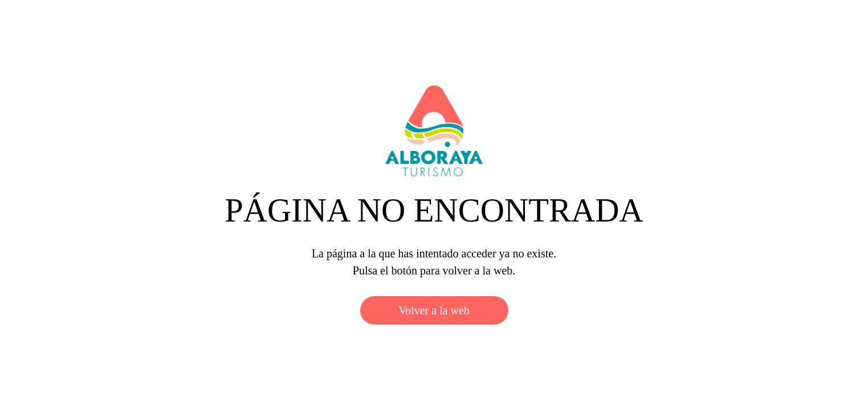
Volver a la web (434, 310)
